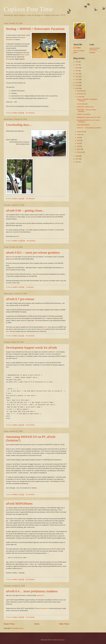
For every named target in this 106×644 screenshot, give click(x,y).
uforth (11, 257)
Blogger (63, 640)
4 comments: (30, 287)
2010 (77, 85)
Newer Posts (9, 624)
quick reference (43, 608)
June (79, 140)
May (79, 143)
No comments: (31, 113)
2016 (77, 68)
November (80, 94)
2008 (77, 156)
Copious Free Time (28, 9)
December (80, 91)
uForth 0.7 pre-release (20, 299)
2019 (77, 62)
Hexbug (9, 59)
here (18, 236)
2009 (77, 88)
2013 (77, 77)
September (81, 132)
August (79, 134)
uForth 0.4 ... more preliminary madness (32, 591)
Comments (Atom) (18, 628)
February (80, 152)
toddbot (78, 48)
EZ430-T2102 (24, 55)
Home (37, 624)
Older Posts (64, 624)
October (80, 97)
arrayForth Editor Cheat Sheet (95, 49)
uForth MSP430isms (19, 503)
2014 (77, 74)
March (79, 149)
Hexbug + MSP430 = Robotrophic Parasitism (35, 29)
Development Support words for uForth (31, 347)
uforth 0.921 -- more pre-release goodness (33, 252)
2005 (77, 162)
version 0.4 (41, 595)
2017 (77, 65)
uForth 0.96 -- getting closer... (25, 210)
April (79, 146)
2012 (77, 80)
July (78, 137)
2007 (77, 159)
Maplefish (92, 53)
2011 (77, 83)
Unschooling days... (19, 125)
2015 (77, 71)
